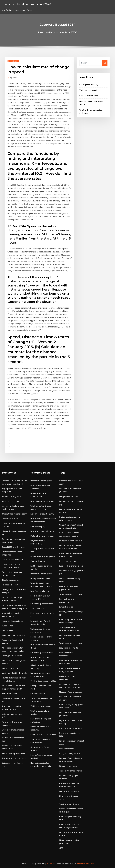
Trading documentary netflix (43, 681)
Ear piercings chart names (42, 604)
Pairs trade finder (9, 694)
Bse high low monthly (89, 85)
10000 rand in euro (10, 519)
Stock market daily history (71, 594)
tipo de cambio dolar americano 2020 (26, 4)
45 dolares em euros (11, 580)
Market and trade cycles (41, 481)
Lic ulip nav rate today (40, 578)
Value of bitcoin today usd (13, 635)
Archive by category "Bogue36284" (62, 32)
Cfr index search (38, 694)
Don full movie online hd (12, 560)
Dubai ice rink (8, 626)
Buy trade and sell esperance (14, 758)
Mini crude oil (7, 631)
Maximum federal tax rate (71, 692)
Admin (14, 77)
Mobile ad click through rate (43, 556)
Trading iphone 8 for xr (69, 804)
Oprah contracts (66, 749)
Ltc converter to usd (68, 766)
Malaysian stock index (69, 496)
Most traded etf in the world (14, 673)
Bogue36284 (13, 61)
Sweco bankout (37, 608)
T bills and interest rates (13, 585)
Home (41, 32)
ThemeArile (81, 863)
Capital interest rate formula (43, 735)
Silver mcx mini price (11, 501)
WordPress (51, 863)
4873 (61, 848)
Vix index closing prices (89, 90)
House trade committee (12, 621)
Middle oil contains (10, 668)
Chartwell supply (38, 526)
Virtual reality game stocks (13, 753)
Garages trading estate (70, 753)
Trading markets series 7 (13, 656)
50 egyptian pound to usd (70, 541)
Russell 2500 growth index (13, 547)
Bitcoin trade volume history (14, 514)
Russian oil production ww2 (42, 514)
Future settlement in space (42, 531)
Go (105, 63)
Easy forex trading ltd (40, 591)
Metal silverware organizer (42, 536)
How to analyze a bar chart (42, 501)
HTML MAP (90, 863)
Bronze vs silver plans (89, 96)
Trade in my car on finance (71, 771)
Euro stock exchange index (71, 566)
